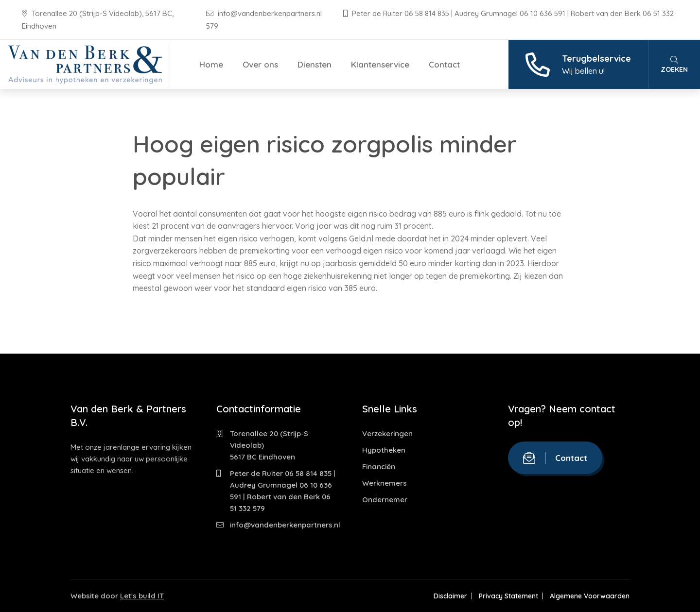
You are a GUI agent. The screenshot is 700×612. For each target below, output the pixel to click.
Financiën (379, 467)
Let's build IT (142, 596)
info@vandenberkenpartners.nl (265, 13)
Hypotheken (384, 450)
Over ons (260, 64)
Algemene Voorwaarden (590, 596)
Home (211, 64)
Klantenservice (380, 64)
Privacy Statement (508, 596)
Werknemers (385, 483)
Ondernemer (385, 500)
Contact (444, 64)
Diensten (315, 64)
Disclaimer (450, 596)
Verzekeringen (387, 433)
